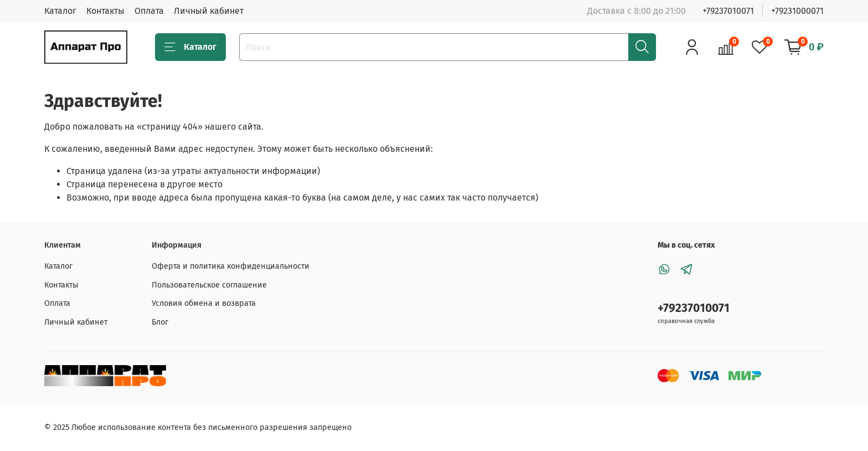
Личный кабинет (209, 11)
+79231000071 (797, 11)
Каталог (60, 11)
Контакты (105, 11)
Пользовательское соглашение (209, 285)
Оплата (149, 11)
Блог (160, 322)
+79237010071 (728, 11)
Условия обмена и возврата (204, 303)
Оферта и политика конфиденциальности (231, 266)
